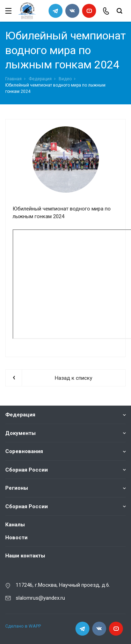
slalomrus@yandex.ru (40, 598)
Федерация (40, 79)
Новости (16, 538)
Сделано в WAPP (23, 626)
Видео (65, 79)
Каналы (15, 525)
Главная (13, 79)
